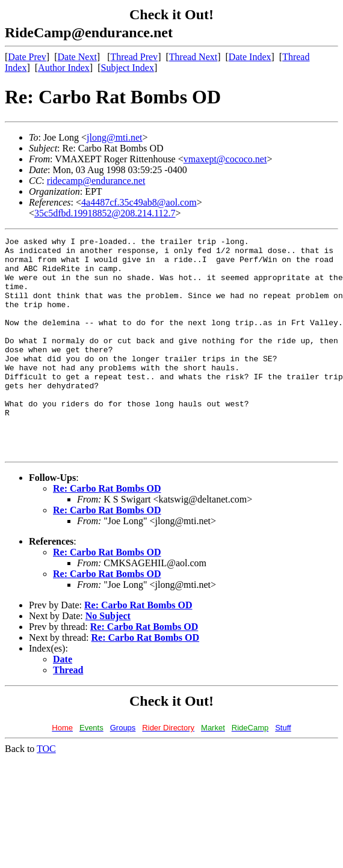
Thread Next (193, 57)
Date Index (250, 57)
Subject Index (128, 68)
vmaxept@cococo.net (225, 159)
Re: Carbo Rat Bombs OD (107, 532)
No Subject (108, 659)
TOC (46, 792)
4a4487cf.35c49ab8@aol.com (139, 202)
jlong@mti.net (115, 137)
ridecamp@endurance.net (96, 181)
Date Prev (27, 57)
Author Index (64, 68)
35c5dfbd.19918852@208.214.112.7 (105, 213)
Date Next (77, 57)
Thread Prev (134, 57)
